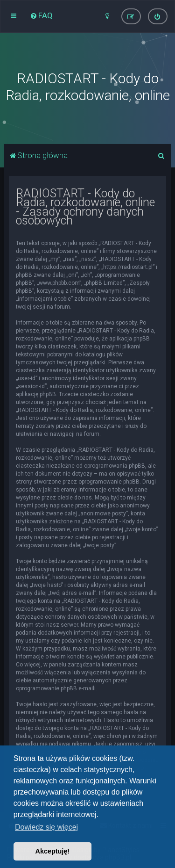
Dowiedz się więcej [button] (46, 827)
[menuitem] (41, 15)
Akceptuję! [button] (53, 851)
